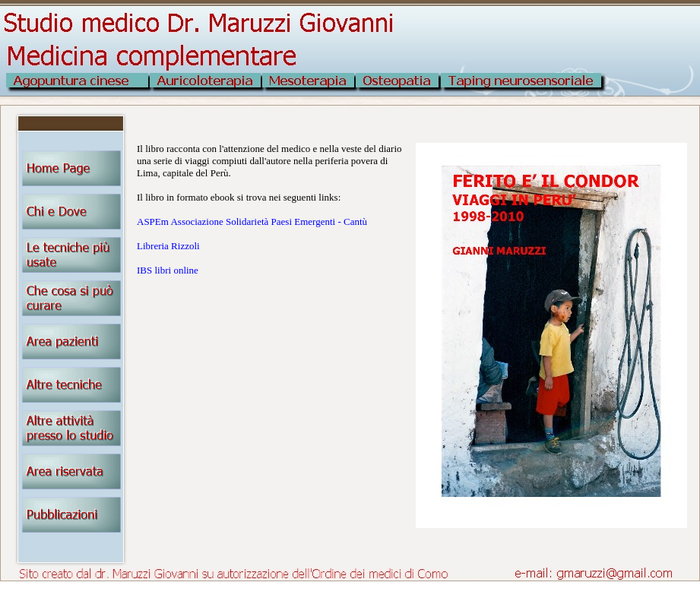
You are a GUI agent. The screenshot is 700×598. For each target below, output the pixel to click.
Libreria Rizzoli (168, 246)
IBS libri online (168, 270)
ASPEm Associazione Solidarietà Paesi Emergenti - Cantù (252, 221)
